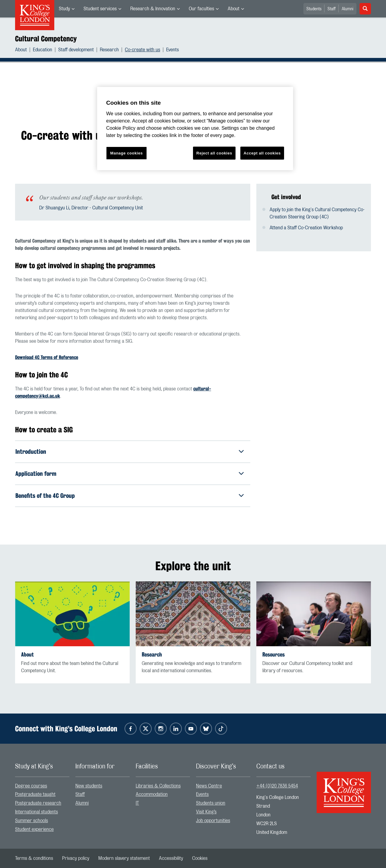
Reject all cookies (214, 153)
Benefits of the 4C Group (45, 496)
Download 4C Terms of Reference (47, 357)
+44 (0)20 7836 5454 (277, 786)
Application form (36, 474)
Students (314, 9)
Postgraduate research (38, 803)
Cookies (200, 858)
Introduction (31, 451)
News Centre (209, 786)
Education (43, 50)
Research (109, 50)
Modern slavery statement (124, 858)
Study (64, 9)
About (234, 9)
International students (36, 812)
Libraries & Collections (158, 786)
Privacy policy (76, 858)
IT (137, 803)
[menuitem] (67, 9)
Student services (100, 9)
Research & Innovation (153, 9)
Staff (332, 9)
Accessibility (171, 858)
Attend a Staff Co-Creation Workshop (306, 228)
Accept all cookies (262, 153)
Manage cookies (127, 153)
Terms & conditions (34, 858)
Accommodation (152, 795)
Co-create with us (142, 50)
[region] (195, 129)
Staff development (76, 50)
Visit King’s (206, 812)
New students (89, 786)
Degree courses (31, 786)
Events (172, 50)
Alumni (348, 9)
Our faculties (201, 9)
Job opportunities (213, 821)
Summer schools (32, 821)
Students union (211, 803)
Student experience (34, 829)
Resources (274, 655)
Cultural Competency (46, 39)
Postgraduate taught (35, 795)
